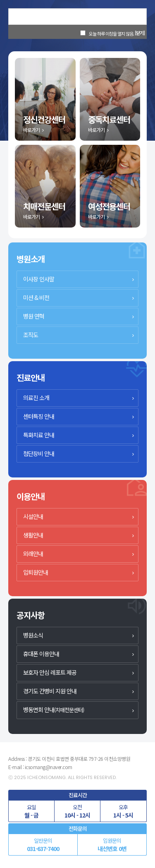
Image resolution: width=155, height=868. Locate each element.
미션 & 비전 (36, 297)
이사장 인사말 (39, 279)
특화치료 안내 (39, 435)
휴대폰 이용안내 (41, 654)
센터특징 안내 (39, 416)
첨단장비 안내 (39, 453)
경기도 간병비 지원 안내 (50, 691)
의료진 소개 (36, 398)
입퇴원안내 (36, 572)
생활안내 (33, 535)
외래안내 (33, 554)
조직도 (31, 335)
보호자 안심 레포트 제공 (50, 672)
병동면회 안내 (54, 710)
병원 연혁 (34, 316)
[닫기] (140, 33)
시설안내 (33, 516)
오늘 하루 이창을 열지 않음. (112, 34)
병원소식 (33, 635)
